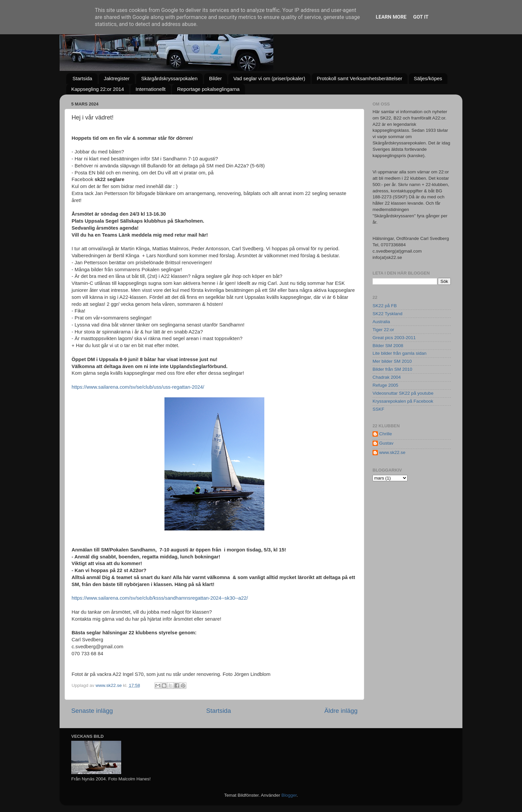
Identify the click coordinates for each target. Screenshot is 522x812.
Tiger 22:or (383, 330)
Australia (381, 322)
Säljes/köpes (428, 78)
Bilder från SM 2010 (392, 369)
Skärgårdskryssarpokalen (169, 78)
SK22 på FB (385, 306)
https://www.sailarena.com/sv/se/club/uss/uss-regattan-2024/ (138, 387)
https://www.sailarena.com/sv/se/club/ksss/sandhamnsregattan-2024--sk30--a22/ (160, 598)
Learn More (391, 17)
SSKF (378, 409)
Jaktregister (117, 78)
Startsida (82, 78)
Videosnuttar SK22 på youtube (403, 393)
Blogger (289, 795)
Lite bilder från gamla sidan (399, 353)
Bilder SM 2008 (388, 346)
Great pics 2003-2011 (394, 338)
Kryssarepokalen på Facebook (403, 401)
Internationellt (150, 89)
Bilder (215, 78)
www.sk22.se (392, 452)
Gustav (386, 443)
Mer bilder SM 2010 (392, 361)
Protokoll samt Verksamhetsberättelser (359, 78)
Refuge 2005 (385, 385)
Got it (421, 17)
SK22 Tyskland (388, 314)
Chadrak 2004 (387, 377)
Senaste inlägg (92, 711)
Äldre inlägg (341, 711)
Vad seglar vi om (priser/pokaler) (269, 78)
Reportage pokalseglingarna (208, 89)
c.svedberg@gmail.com (97, 647)
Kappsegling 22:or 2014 (98, 89)
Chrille (386, 434)
